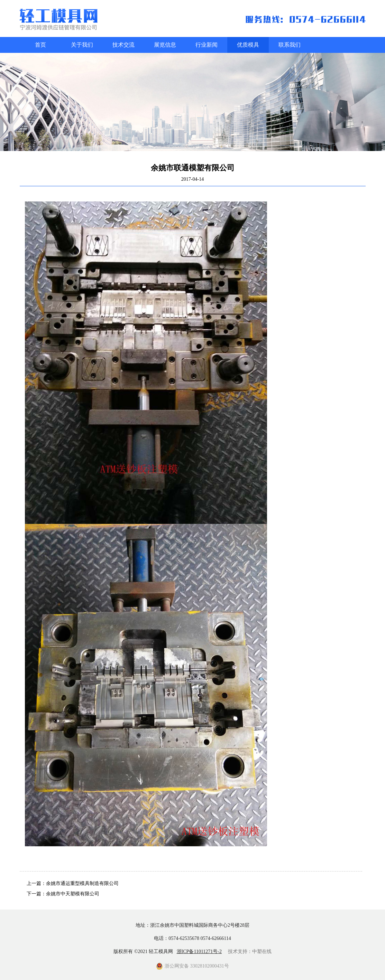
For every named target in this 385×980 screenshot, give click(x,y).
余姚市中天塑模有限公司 (73, 894)
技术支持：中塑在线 (250, 951)
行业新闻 (207, 45)
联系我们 (290, 45)
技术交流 (123, 45)
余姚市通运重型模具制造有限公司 (82, 883)
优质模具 (248, 45)
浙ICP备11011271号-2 (199, 951)
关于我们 (82, 45)
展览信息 (165, 45)
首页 (40, 45)
